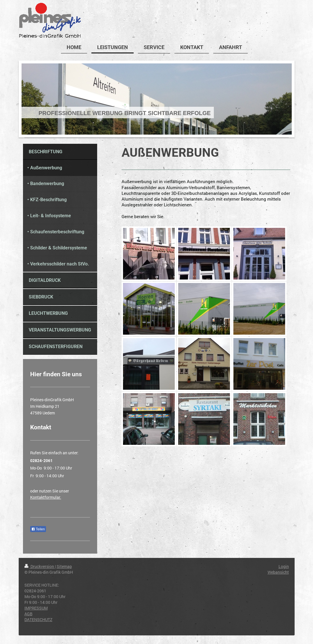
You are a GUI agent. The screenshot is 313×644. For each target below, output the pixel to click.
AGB (28, 614)
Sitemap (64, 566)
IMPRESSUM (36, 608)
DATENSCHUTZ (38, 619)
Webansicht (278, 572)
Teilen (38, 529)
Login (284, 566)
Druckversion (40, 566)
